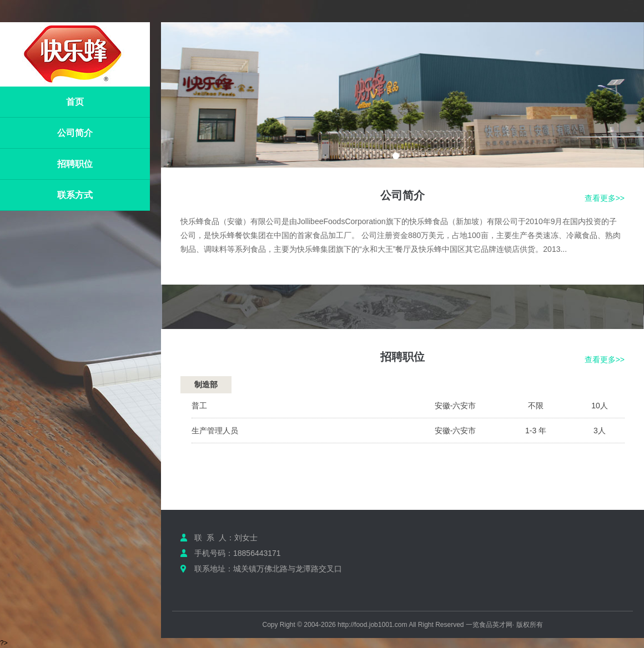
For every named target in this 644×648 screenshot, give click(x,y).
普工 (199, 406)
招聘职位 (75, 164)
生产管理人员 (215, 431)
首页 (75, 102)
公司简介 (75, 133)
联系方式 (75, 195)
